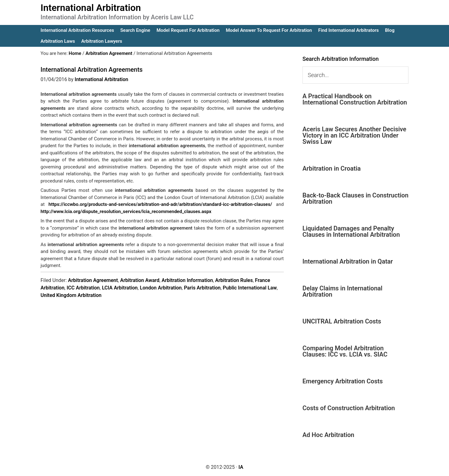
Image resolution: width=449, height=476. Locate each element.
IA (241, 467)
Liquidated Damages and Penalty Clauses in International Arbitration (351, 231)
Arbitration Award (140, 280)
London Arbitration (161, 288)
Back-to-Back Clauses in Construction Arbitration (355, 198)
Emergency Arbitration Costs (343, 381)
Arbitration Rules (234, 280)
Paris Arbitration (202, 288)
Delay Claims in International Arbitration (343, 291)
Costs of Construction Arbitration (349, 408)
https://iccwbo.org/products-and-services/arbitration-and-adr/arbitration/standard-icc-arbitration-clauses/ (160, 204)
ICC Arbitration (83, 288)
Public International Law (250, 288)
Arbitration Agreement (93, 280)
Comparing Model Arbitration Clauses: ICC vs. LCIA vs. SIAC (345, 351)
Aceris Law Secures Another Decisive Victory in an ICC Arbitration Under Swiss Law (354, 135)
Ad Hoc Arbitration (328, 435)
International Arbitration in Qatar (348, 261)
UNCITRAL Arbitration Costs (342, 321)
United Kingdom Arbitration (71, 295)
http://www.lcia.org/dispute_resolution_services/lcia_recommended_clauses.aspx (126, 211)
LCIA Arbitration (120, 288)
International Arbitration (91, 8)
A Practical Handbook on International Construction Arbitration (355, 99)
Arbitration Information (187, 280)
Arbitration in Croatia (332, 168)
